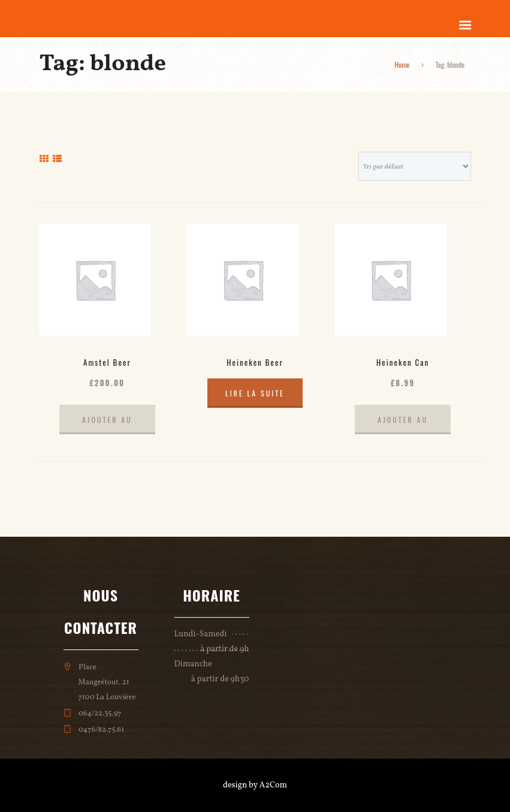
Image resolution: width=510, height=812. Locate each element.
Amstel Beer (107, 362)
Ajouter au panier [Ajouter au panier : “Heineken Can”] (403, 424)
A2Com (273, 785)
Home (402, 64)
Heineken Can (403, 362)
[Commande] (415, 166)
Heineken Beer (255, 362)
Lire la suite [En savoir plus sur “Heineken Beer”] (255, 393)
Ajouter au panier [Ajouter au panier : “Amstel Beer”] (107, 424)
